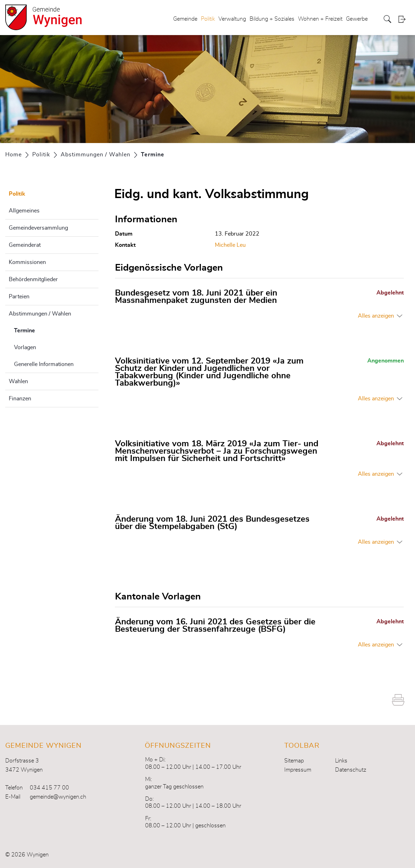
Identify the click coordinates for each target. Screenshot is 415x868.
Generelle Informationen (44, 364)
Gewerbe (357, 19)
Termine (42, 330)
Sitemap (294, 761)
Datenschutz (351, 770)
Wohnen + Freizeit (320, 19)
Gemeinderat (25, 245)
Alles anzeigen (376, 316)
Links (341, 761)
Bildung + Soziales (272, 19)
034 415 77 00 (49, 788)
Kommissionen (27, 262)
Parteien (19, 297)
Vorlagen (25, 347)
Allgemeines (24, 211)
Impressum (298, 770)
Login (404, 19)
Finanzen (20, 399)
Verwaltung (232, 19)
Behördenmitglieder (33, 279)
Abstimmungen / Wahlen (40, 314)
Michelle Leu (230, 245)
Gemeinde (185, 19)
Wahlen (18, 381)
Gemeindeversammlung (38, 228)
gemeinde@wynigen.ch (58, 797)
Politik (208, 19)
